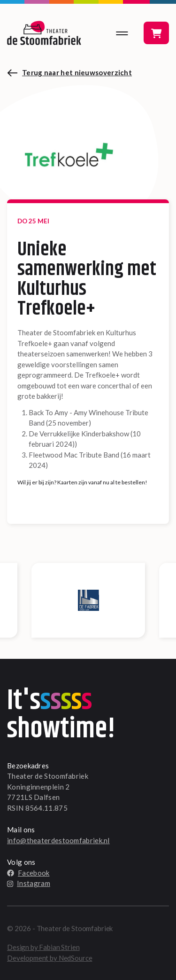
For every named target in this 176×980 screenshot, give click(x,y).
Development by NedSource (50, 958)
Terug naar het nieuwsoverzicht (77, 72)
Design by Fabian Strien (43, 947)
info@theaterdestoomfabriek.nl (58, 840)
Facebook (28, 873)
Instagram (29, 883)
